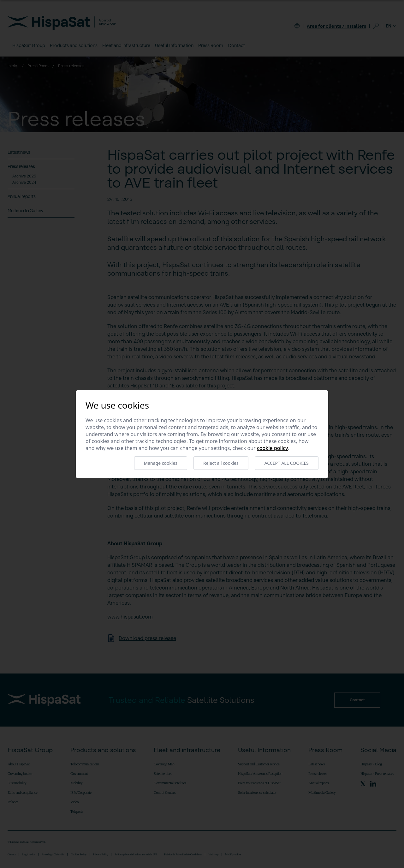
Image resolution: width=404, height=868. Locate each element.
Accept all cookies (287, 463)
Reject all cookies (221, 463)
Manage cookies (161, 463)
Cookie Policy (273, 448)
